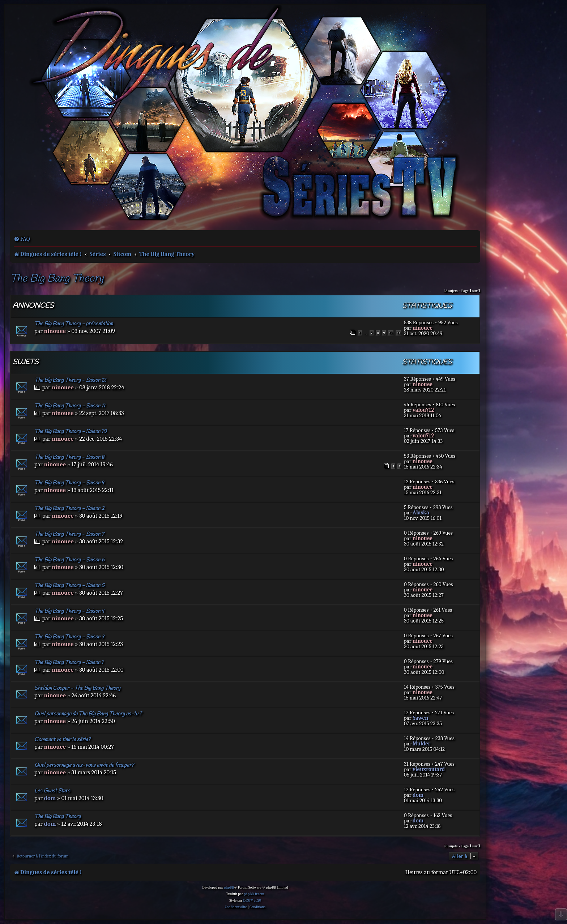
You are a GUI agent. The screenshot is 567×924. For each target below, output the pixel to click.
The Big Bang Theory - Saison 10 (71, 432)
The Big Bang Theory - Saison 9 (69, 483)
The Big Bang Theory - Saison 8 (69, 457)
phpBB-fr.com (254, 894)
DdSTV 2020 (252, 901)
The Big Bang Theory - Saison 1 (69, 663)
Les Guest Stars (52, 791)
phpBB (229, 887)
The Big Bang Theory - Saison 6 (69, 560)
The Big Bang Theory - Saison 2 (69, 509)
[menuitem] (22, 239)
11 (398, 333)
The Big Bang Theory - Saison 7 (69, 534)
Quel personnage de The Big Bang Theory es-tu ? (88, 714)
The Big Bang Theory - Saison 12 (70, 380)
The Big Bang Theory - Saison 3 (69, 637)
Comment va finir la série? (62, 740)
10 (391, 333)
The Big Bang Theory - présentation (74, 324)
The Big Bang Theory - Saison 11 (70, 406)
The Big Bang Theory (57, 279)
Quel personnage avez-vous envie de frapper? (84, 765)
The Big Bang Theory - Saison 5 (69, 586)
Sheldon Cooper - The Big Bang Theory (77, 688)
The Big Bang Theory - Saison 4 (69, 611)
